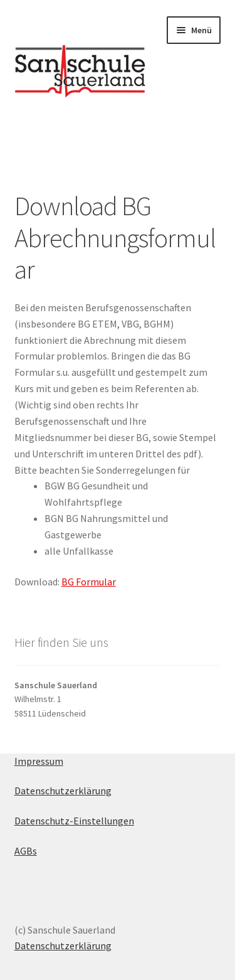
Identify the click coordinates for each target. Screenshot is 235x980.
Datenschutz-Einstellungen (74, 821)
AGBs (26, 851)
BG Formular (89, 582)
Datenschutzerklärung (63, 791)
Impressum (39, 761)
